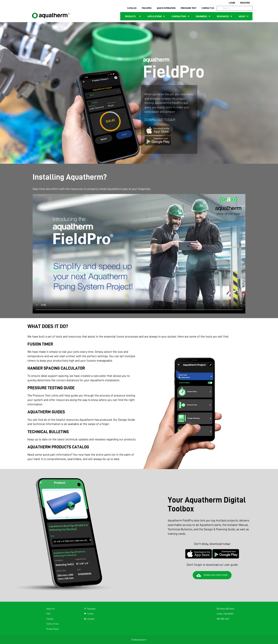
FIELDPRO (147, 8)
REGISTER (245, 3)
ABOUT (244, 16)
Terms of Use (52, 624)
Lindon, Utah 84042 (225, 614)
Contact (50, 619)
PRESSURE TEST (188, 8)
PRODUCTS (133, 16)
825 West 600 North (225, 609)
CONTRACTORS (181, 16)
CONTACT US (208, 8)
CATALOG (132, 8)
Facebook (90, 609)
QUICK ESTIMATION (166, 8)
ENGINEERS (204, 16)
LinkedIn (89, 619)
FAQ (48, 614)
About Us (51, 609)
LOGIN (232, 3)
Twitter (89, 614)
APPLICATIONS (157, 16)
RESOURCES (225, 16)
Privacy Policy (53, 629)
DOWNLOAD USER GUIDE (212, 575)
